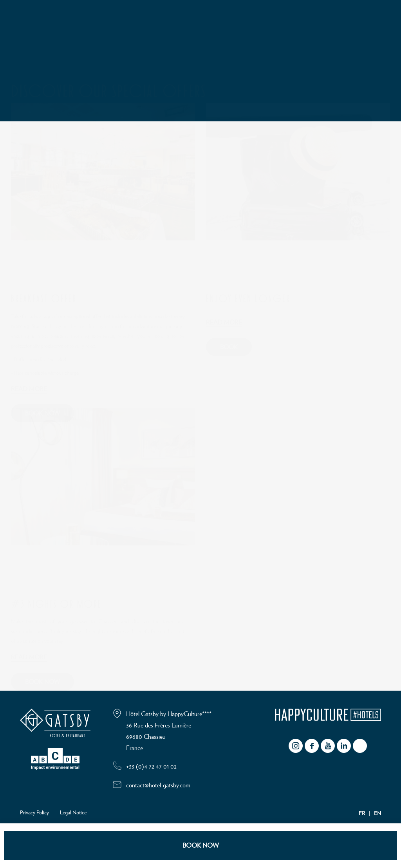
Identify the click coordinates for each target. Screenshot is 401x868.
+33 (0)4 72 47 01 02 (151, 767)
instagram (296, 746)
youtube (328, 746)
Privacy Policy (34, 813)
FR (362, 814)
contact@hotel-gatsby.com (158, 785)
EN (378, 814)
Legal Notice (73, 813)
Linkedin (344, 746)
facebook (312, 746)
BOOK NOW (201, 845)
